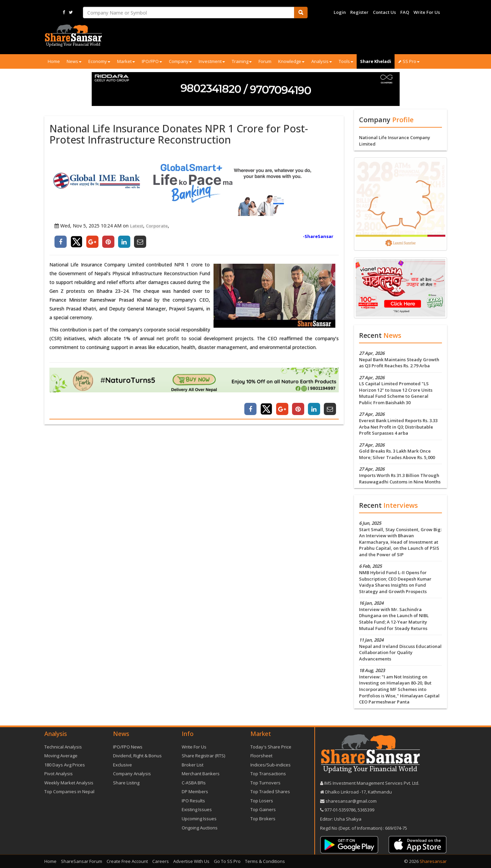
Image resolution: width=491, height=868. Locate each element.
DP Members (195, 791)
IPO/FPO (152, 61)
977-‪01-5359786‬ (340, 810)
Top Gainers (263, 809)
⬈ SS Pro (409, 61)
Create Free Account (127, 861)
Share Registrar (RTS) (203, 756)
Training (242, 61)
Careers (161, 861)
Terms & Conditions (265, 861)
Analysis (322, 61)
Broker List (193, 765)
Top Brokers (263, 819)
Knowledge (291, 61)
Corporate (157, 226)
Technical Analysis (63, 747)
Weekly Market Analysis (69, 783)
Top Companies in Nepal (69, 791)
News (74, 61)
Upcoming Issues (199, 819)
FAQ (405, 12)
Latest (137, 226)
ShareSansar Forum (82, 861)
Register (359, 12)
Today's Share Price (271, 747)
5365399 (365, 810)
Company (180, 61)
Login (340, 12)
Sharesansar (433, 861)
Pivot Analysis (59, 774)
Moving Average (61, 756)
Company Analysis (132, 774)
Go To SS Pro (227, 861)
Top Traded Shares (270, 791)
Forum (265, 61)
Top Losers (262, 801)
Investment (212, 61)
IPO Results (193, 801)
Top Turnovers (265, 783)
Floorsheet (261, 756)
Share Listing (126, 783)
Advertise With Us (191, 861)
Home (54, 61)
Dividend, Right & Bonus (137, 756)
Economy (99, 61)
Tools (346, 61)
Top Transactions (268, 774)
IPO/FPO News (128, 747)
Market (126, 61)
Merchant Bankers (201, 774)
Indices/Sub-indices (271, 765)
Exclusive (122, 765)
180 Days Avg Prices (65, 765)
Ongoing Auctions (200, 828)
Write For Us (427, 12)
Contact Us (384, 12)
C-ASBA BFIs (194, 783)
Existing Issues (197, 809)
